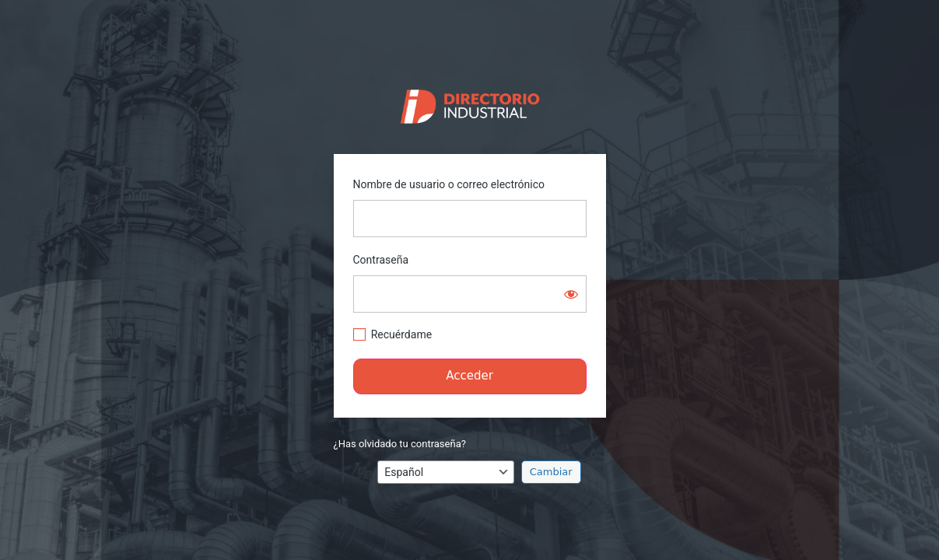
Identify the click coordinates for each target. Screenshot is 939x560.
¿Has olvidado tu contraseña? (400, 444)
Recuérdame (401, 334)
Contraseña (381, 260)
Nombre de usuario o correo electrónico (449, 184)
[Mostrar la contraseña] (571, 294)
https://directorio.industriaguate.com (470, 103)
